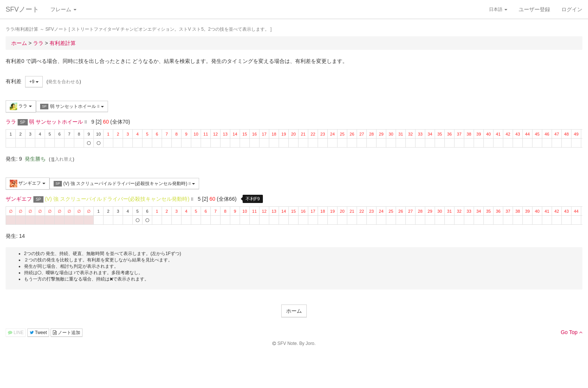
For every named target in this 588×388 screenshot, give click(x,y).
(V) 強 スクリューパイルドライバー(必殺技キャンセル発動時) (124, 184)
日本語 (498, 9)
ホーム (294, 311)
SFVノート (22, 9)
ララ (21, 106)
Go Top (571, 332)
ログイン (572, 9)
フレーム (63, 9)
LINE (16, 333)
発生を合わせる (64, 82)
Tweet (38, 333)
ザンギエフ (28, 184)
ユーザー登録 (534, 9)
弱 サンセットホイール (72, 107)
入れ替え (61, 159)
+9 (34, 82)
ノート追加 (67, 333)
